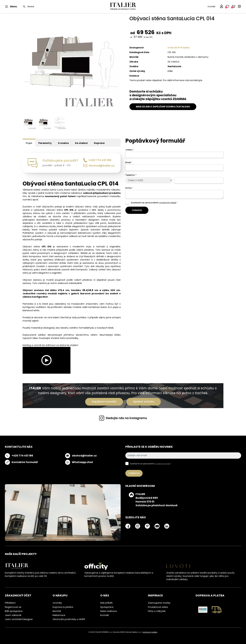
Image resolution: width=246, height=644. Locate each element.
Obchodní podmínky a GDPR (69, 619)
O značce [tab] (63, 143)
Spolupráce (107, 607)
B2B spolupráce (14, 611)
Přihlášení (10, 603)
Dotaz (129, 188)
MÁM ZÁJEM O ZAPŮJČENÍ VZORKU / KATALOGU (163, 107)
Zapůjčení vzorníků (104, 402)
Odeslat (137, 210)
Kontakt (211, 6)
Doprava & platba (63, 607)
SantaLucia (174, 66)
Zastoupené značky (159, 603)
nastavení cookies (150, 632)
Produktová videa (158, 607)
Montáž (57, 611)
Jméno (130, 150)
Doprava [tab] (99, 143)
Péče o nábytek (157, 611)
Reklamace (59, 615)
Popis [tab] (29, 143)
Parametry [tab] (45, 143)
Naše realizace (109, 611)
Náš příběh (106, 603)
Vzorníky (57, 603)
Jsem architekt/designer (19, 619)
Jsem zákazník (13, 615)
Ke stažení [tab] (81, 143)
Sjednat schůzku (144, 402)
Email (129, 162)
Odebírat (134, 473)
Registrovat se (13, 607)
